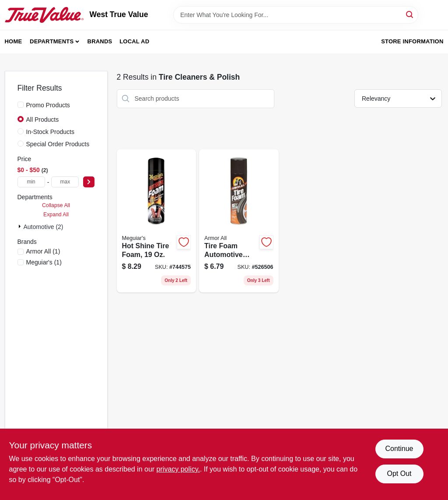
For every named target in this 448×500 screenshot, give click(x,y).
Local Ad (134, 41)
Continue (399, 449)
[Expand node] (21, 226)
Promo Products (48, 105)
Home (14, 41)
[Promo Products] (21, 105)
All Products (43, 120)
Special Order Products (58, 144)
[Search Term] (296, 15)
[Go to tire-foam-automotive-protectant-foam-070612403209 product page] (239, 221)
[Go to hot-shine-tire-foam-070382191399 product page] (157, 221)
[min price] (31, 182)
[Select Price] (89, 182)
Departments (52, 41)
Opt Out (399, 474)
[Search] (410, 14)
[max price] (65, 182)
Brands (100, 41)
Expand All (56, 215)
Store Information (412, 41)
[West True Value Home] (44, 15)
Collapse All (56, 205)
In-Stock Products (51, 132)
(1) (43, 251)
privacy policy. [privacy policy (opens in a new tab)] (178, 469)
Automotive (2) (44, 227)
